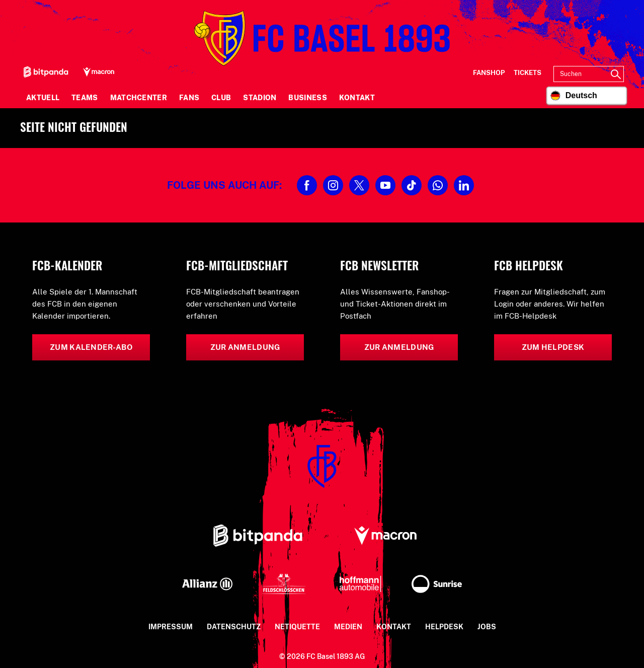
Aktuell (43, 98)
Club (221, 98)
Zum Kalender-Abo (91, 347)
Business (307, 98)
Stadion (260, 98)
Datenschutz (234, 627)
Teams (85, 98)
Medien (348, 627)
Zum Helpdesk (553, 347)
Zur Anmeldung (245, 347)
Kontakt (357, 98)
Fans (189, 98)
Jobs (487, 627)
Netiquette (297, 627)
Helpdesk (444, 627)
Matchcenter (139, 98)
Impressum (171, 627)
